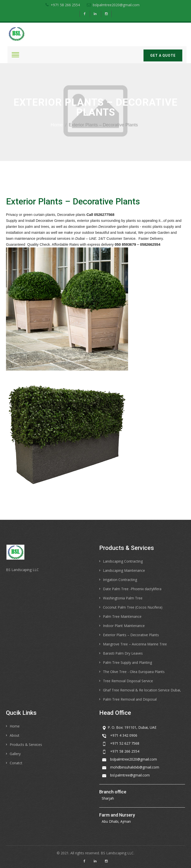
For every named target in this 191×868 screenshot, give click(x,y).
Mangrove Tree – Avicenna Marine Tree (135, 644)
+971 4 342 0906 (124, 735)
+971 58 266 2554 (63, 5)
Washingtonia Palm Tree (123, 598)
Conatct (16, 763)
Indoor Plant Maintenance (124, 626)
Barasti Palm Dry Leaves (123, 653)
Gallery (15, 754)
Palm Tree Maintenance (122, 616)
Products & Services (26, 745)
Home (57, 125)
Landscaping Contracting (123, 561)
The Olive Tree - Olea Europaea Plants (134, 672)
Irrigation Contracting (120, 580)
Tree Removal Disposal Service (128, 681)
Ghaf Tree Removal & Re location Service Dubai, (142, 690)
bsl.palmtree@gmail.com (130, 775)
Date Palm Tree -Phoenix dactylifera (132, 589)
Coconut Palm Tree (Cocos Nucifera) (133, 607)
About (15, 735)
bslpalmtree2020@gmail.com (113, 5)
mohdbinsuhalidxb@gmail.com (135, 767)
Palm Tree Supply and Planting (127, 662)
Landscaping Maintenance (124, 570)
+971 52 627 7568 (125, 743)
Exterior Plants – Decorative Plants (131, 635)
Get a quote (163, 55)
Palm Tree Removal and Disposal (130, 699)
